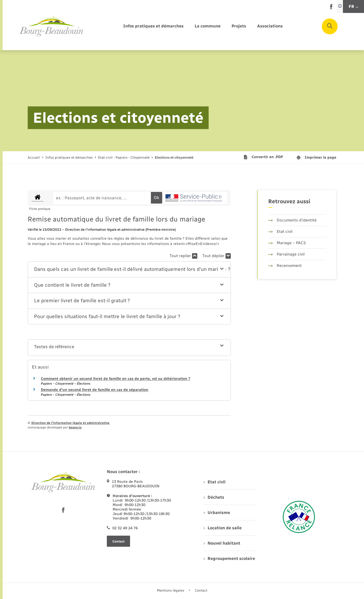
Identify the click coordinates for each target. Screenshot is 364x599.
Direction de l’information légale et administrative (70, 423)
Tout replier (183, 256)
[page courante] (174, 157)
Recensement (285, 266)
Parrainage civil (286, 254)
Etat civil (280, 232)
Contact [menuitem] (201, 590)
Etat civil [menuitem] (215, 482)
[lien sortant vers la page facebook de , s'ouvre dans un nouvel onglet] (331, 8)
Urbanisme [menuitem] (217, 513)
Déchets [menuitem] (214, 497)
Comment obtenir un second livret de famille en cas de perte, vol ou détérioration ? (116, 379)
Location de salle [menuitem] (223, 528)
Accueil (34, 157)
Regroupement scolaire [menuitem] (229, 558)
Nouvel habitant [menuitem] (222, 543)
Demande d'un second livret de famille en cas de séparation (95, 390)
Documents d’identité (292, 220)
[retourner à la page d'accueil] (51, 26)
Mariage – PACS (287, 243)
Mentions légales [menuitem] (171, 590)
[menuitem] (153, 26)
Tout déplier (217, 256)
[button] (129, 269)
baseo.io (75, 427)
